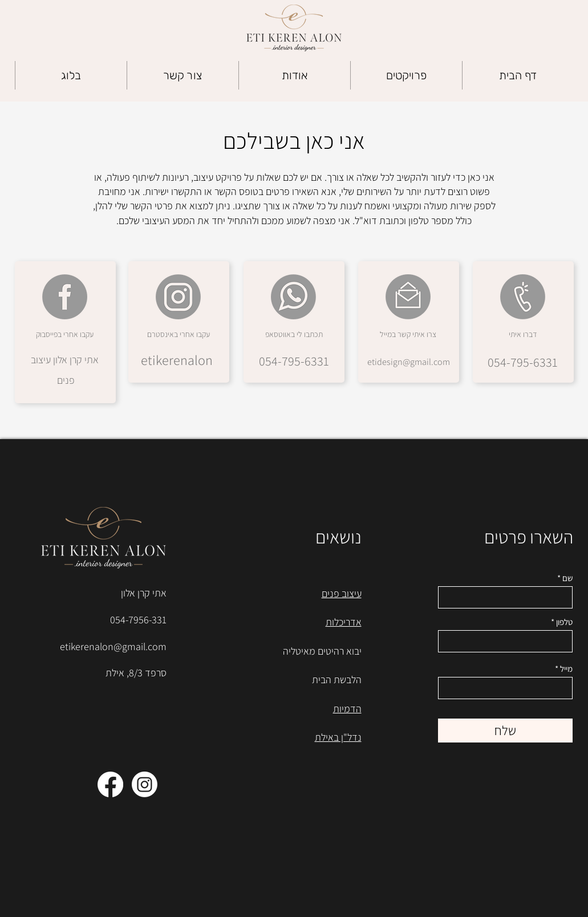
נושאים (338, 537)
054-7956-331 (138, 620)
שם (567, 578)
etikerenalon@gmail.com (113, 646)
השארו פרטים (529, 537)
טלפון (564, 622)
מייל (566, 669)
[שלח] (505, 731)
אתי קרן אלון (144, 593)
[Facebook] (110, 784)
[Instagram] (145, 784)
